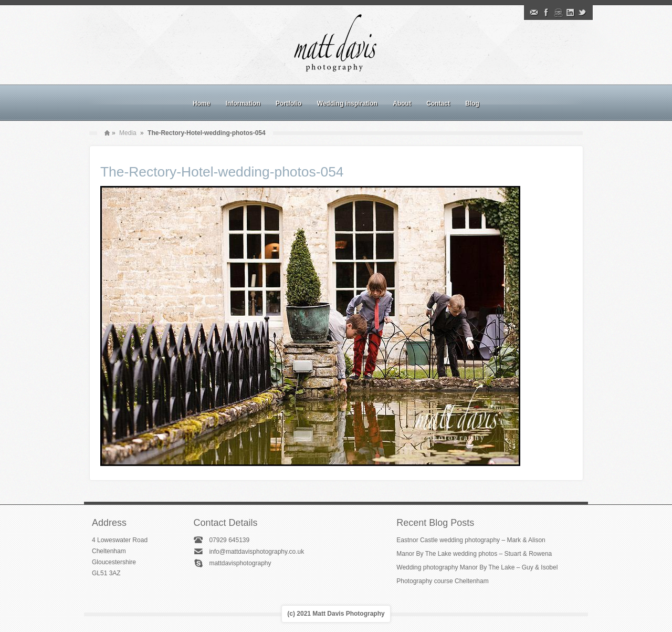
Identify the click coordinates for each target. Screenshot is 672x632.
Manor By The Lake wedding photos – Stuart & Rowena (474, 554)
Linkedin (570, 13)
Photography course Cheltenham (442, 581)
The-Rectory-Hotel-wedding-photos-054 (222, 172)
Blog (472, 103)
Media (128, 133)
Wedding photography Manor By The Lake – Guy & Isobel (477, 567)
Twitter (582, 13)
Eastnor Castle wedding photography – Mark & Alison (471, 540)
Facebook (546, 13)
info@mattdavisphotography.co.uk (256, 552)
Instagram (558, 13)
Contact (438, 103)
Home (201, 103)
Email (534, 13)
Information (243, 103)
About (402, 103)
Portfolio (288, 103)
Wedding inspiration (347, 103)
